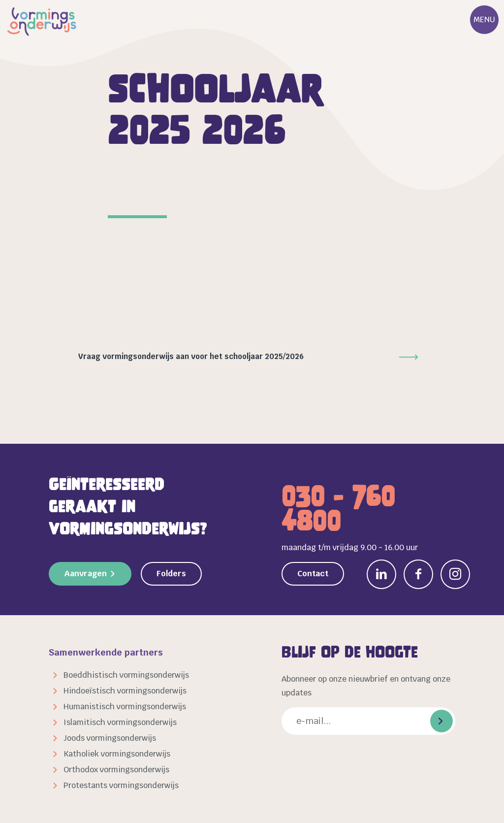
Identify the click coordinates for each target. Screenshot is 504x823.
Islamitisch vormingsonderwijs (120, 722)
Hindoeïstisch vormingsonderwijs (125, 691)
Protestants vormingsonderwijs (121, 785)
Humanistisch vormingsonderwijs (125, 707)
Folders (171, 574)
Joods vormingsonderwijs (110, 738)
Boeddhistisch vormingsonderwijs (126, 675)
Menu (484, 19)
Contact (313, 574)
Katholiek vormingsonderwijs (117, 754)
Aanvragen (86, 574)
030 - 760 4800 (338, 509)
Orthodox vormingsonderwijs (116, 770)
